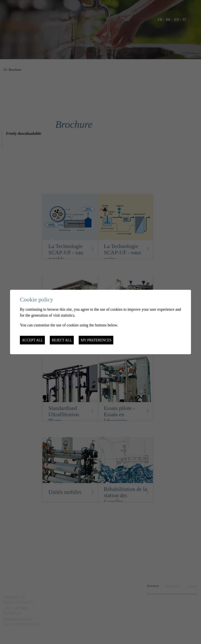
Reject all (62, 340)
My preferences (96, 340)
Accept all (32, 340)
